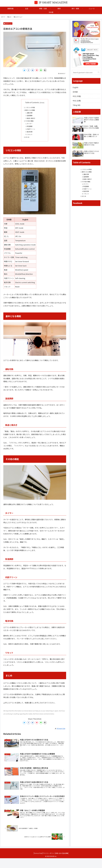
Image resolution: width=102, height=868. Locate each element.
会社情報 (68, 863)
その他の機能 (30, 123)
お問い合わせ (60, 863)
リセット (30, 138)
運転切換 (30, 114)
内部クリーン (32, 132)
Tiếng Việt (77, 106)
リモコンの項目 (31, 108)
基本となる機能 (31, 111)
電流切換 (30, 135)
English (76, 87)
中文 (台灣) (77, 101)
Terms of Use (35, 863)
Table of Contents (32, 102)
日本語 (75, 92)
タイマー (30, 126)
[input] (86, 72)
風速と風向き (32, 120)
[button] (99, 72)
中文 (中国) (77, 97)
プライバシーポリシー (48, 863)
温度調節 (30, 117)
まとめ (28, 141)
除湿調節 (30, 129)
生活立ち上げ (8, 23)
